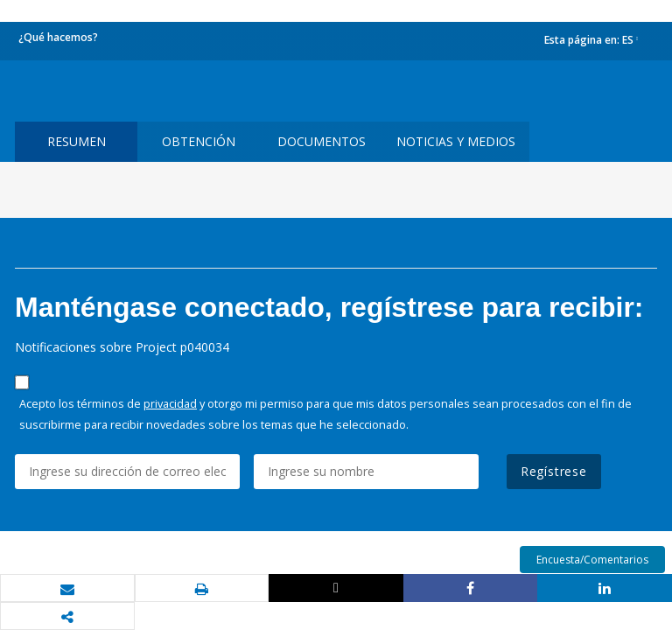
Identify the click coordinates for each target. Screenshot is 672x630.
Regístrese (554, 471)
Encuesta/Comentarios (592, 560)
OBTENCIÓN (199, 141)
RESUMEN (77, 141)
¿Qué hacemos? (58, 37)
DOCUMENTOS (322, 141)
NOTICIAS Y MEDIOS (456, 141)
